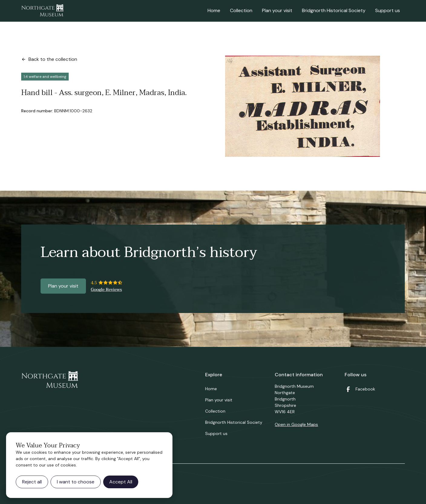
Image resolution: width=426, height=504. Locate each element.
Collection (241, 10)
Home (214, 10)
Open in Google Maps (296, 424)
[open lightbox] (303, 106)
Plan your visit (277, 10)
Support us (388, 10)
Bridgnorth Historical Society (334, 10)
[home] (42, 11)
